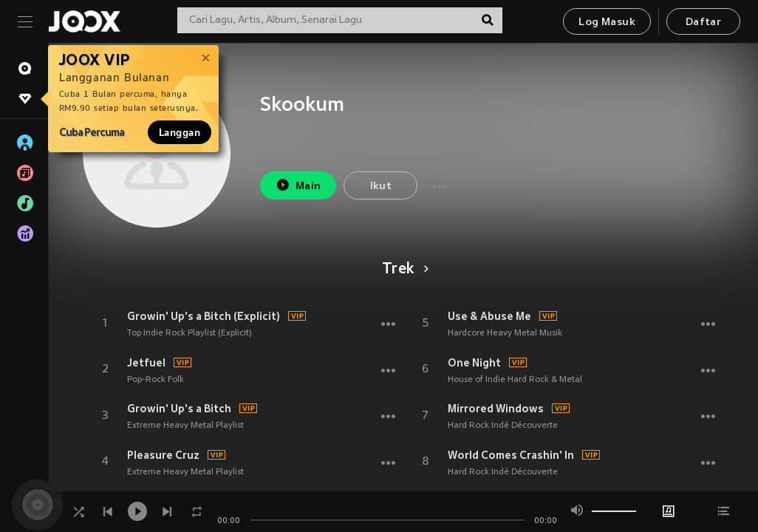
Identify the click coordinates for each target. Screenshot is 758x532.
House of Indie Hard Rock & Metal (515, 380)
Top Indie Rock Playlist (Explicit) (189, 333)
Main (298, 185)
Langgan (180, 132)
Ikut (381, 187)
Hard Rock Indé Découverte (503, 426)
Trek (403, 270)
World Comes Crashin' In (511, 455)
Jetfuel (146, 363)
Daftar (703, 23)
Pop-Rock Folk (156, 380)
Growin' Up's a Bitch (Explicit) (204, 316)
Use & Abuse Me (489, 316)
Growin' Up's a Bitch (179, 409)
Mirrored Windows (496, 409)
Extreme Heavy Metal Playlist (185, 426)
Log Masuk (607, 23)
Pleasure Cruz (163, 455)
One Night (474, 363)
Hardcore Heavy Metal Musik (505, 333)
